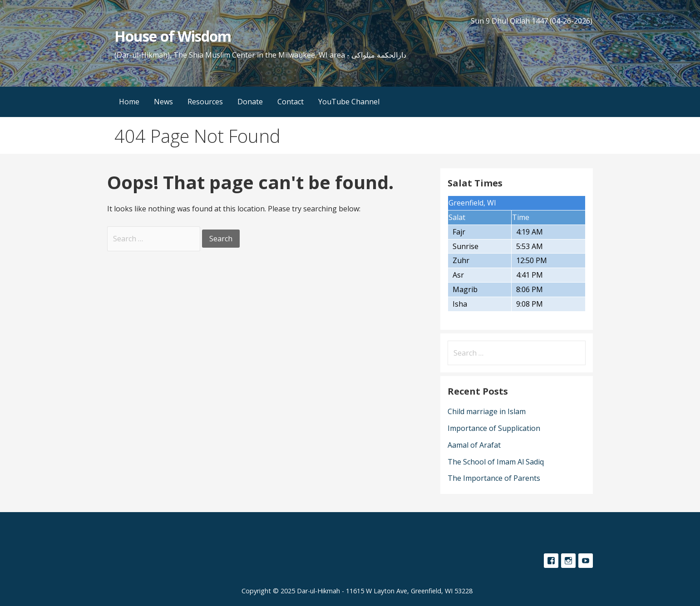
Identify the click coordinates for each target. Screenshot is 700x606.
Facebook (551, 561)
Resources (205, 102)
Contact (291, 102)
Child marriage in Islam (487, 411)
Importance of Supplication (494, 428)
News (163, 102)
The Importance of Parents (494, 478)
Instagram (568, 561)
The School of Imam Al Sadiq (496, 462)
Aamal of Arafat (474, 445)
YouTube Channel (349, 102)
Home (129, 102)
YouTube (586, 561)
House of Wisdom (173, 36)
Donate (250, 102)
